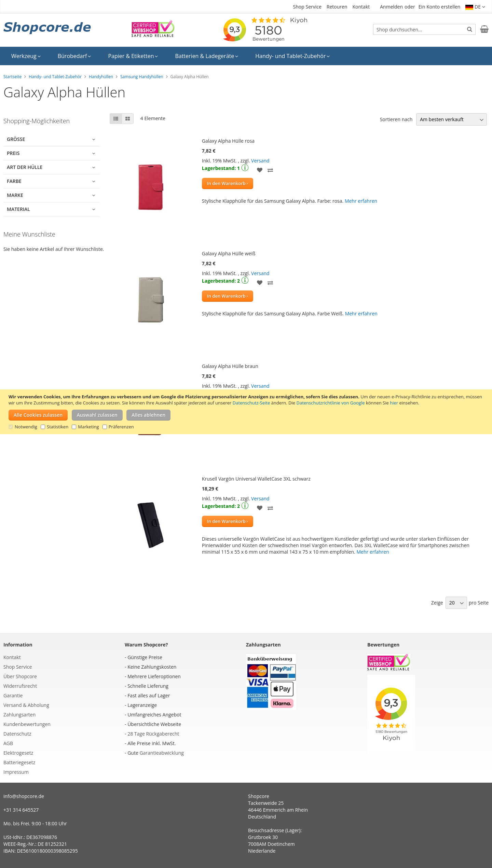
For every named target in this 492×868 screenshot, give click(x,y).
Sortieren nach (396, 119)
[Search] (470, 29)
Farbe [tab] (14, 181)
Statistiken (58, 427)
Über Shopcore (20, 676)
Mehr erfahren (361, 201)
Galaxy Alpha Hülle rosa (228, 141)
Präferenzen (121, 427)
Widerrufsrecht (20, 686)
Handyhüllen (101, 77)
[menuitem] (26, 56)
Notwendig (26, 427)
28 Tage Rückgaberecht (153, 734)
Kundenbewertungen (27, 724)
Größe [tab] (16, 139)
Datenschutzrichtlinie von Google (331, 403)
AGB (8, 743)
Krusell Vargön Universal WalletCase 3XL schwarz (256, 479)
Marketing (88, 427)
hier (394, 403)
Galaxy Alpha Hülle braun (230, 366)
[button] (475, 7)
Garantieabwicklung (162, 753)
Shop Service (307, 7)
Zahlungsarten (19, 715)
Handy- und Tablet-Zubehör (55, 77)
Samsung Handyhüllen (142, 77)
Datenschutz (17, 734)
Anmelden (391, 7)
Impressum (16, 772)
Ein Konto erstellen (440, 7)
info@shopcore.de (24, 796)
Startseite (12, 77)
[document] (247, 412)
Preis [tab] (13, 153)
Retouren (337, 7)
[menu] (246, 56)
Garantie (13, 695)
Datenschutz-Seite (251, 403)
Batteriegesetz (19, 762)
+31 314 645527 (21, 810)
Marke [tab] (15, 195)
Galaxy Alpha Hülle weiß (229, 253)
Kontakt (361, 7)
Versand (260, 161)
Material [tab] (18, 209)
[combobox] (424, 29)
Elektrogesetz (18, 753)
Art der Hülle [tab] (25, 167)
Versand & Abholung (26, 705)
